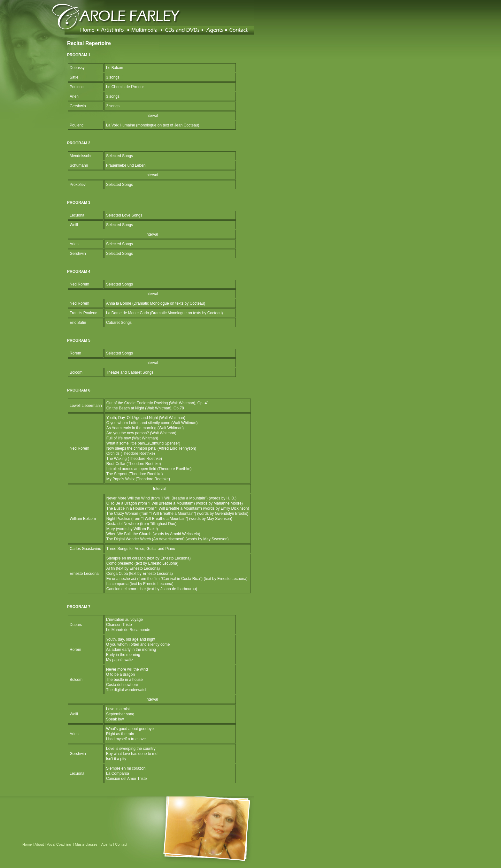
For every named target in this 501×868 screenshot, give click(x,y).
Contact (121, 844)
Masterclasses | (88, 844)
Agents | (108, 844)
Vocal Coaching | (61, 844)
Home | (28, 844)
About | (41, 844)
